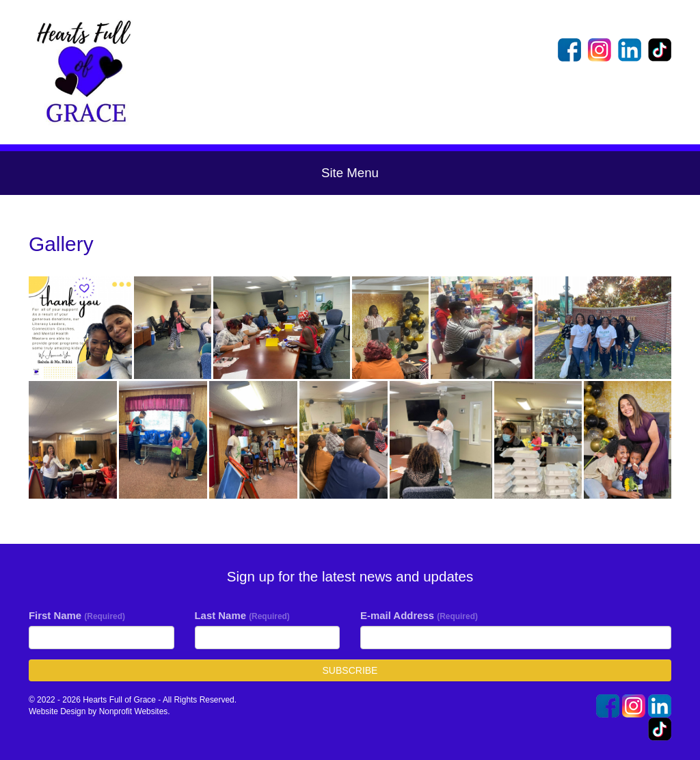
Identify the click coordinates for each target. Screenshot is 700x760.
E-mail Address (419, 615)
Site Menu (350, 173)
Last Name (242, 615)
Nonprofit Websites (134, 711)
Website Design (58, 711)
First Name (77, 615)
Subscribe (350, 670)
